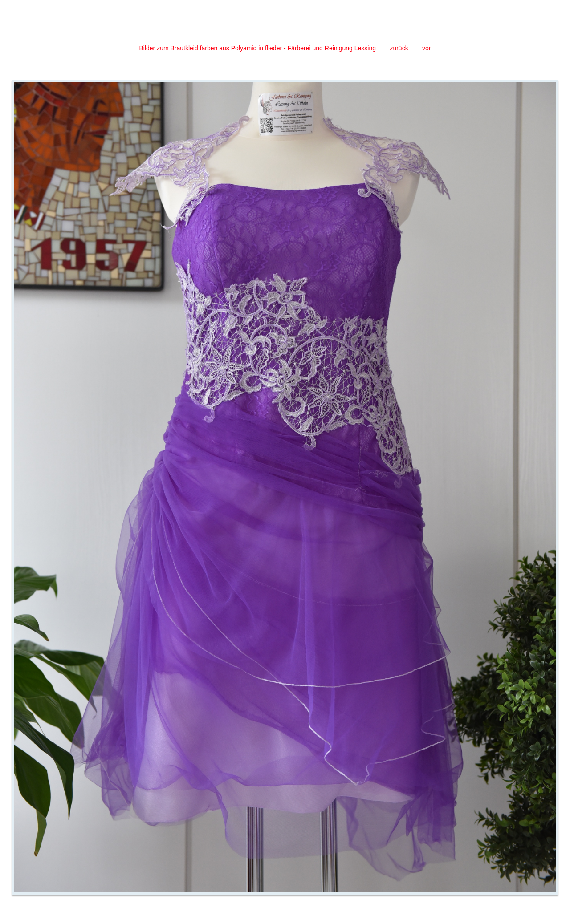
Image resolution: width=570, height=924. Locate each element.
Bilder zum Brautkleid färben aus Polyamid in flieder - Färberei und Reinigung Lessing (258, 48)
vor (426, 48)
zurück (399, 48)
